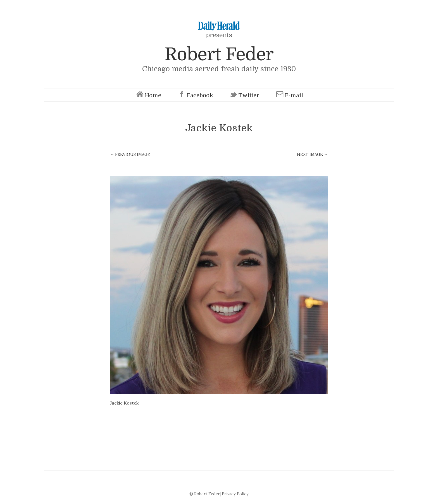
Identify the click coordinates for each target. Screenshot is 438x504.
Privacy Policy (235, 494)
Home (148, 95)
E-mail (289, 95)
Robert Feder (219, 54)
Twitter (244, 95)
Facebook (195, 95)
